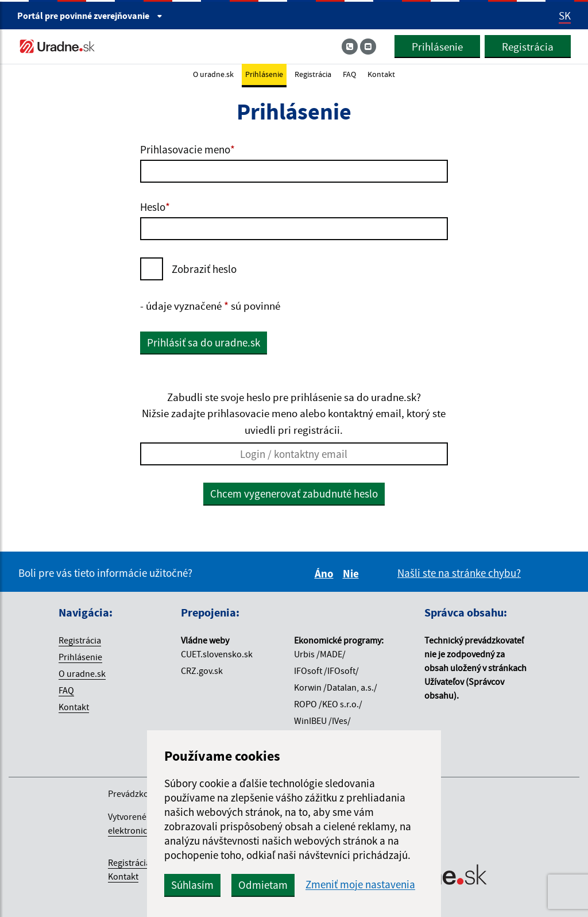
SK (565, 16)
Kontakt (381, 74)
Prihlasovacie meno (187, 149)
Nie (353, 573)
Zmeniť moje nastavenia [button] (360, 885)
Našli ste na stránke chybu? (459, 573)
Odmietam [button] (263, 885)
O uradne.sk (213, 74)
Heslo (155, 207)
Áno (326, 573)
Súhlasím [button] (192, 885)
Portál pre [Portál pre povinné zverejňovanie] (90, 16)
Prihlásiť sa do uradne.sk (204, 342)
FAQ (349, 74)
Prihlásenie (437, 47)
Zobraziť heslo (204, 269)
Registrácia (528, 47)
